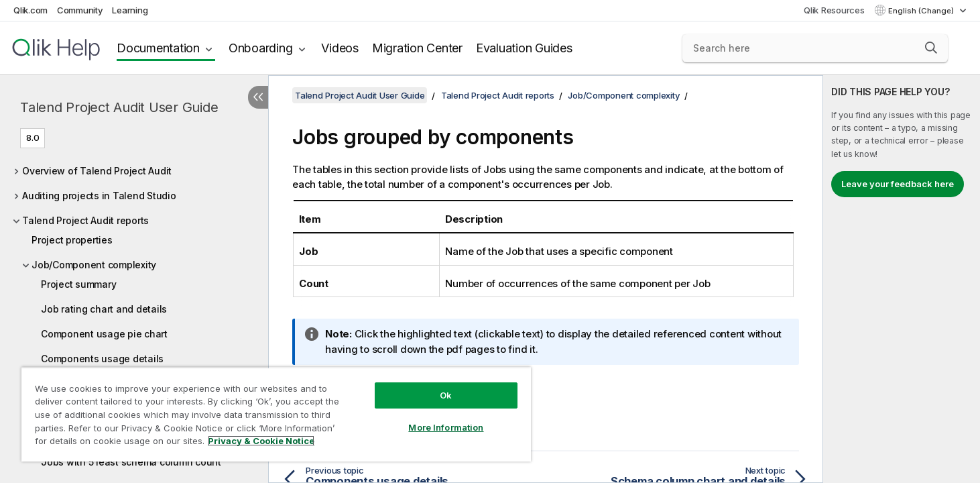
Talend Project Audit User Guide (119, 107)
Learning (130, 10)
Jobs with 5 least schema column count (131, 462)
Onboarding (261, 48)
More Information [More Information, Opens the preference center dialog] (446, 427)
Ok (446, 395)
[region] (276, 414)
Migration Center (417, 48)
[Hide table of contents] (258, 97)
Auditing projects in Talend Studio (99, 196)
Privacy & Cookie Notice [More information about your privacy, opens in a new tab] (261, 441)
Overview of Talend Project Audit (97, 171)
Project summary (78, 284)
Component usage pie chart (104, 334)
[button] (931, 48)
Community (80, 10)
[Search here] (815, 48)
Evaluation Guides (524, 48)
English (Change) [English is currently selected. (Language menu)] (922, 11)
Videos (340, 48)
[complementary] (902, 279)
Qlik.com (30, 10)
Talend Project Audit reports (85, 220)
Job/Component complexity (94, 265)
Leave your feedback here (898, 184)
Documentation (158, 48)
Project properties (72, 240)
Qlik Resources (834, 10)
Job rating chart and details (104, 309)
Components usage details (102, 359)
